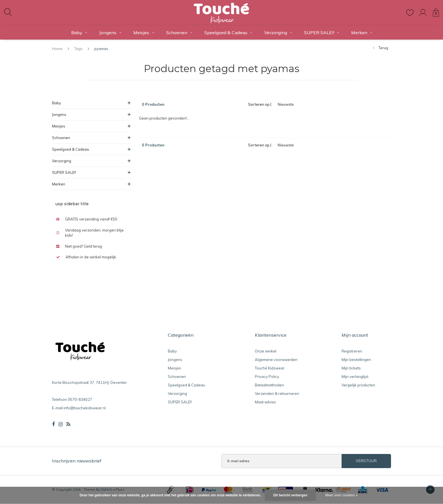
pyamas (101, 49)
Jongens (110, 33)
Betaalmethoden (269, 385)
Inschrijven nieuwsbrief (77, 461)
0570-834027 (80, 399)
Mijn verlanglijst (355, 377)
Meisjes (144, 33)
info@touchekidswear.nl (85, 408)
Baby (79, 33)
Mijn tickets (351, 368)
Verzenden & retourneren (277, 393)
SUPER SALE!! (322, 33)
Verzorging (278, 33)
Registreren (352, 351)
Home (57, 49)
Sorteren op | (260, 104)
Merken (362, 33)
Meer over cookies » (341, 495)
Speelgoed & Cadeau (228, 33)
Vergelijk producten (358, 385)
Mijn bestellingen (356, 360)
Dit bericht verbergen (290, 495)
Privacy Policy (267, 377)
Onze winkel (266, 351)
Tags (78, 49)
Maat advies (265, 402)
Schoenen (179, 33)
